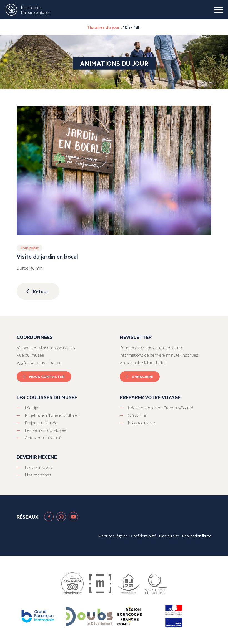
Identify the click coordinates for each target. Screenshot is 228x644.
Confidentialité (143, 536)
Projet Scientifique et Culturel (52, 415)
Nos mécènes (38, 475)
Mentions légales (113, 536)
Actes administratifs (44, 438)
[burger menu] (218, 10)
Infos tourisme (141, 423)
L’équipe (32, 408)
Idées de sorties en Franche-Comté (161, 408)
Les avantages (38, 467)
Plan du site (169, 536)
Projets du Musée (41, 423)
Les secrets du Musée (46, 430)
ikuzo (207, 536)
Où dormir (138, 415)
